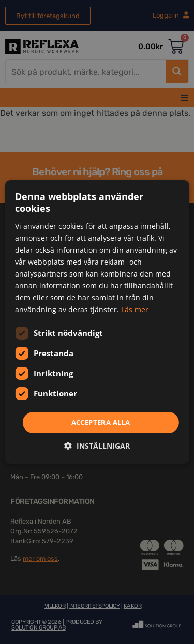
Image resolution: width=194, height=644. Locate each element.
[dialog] (97, 322)
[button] (97, 446)
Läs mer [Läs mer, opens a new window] (135, 309)
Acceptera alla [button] (101, 422)
